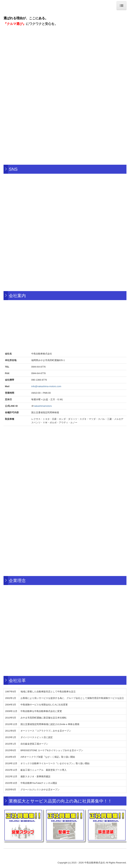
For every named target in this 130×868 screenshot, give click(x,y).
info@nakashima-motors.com (46, 386)
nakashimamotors (43, 406)
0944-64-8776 (38, 367)
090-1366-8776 (39, 380)
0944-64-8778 (38, 373)
